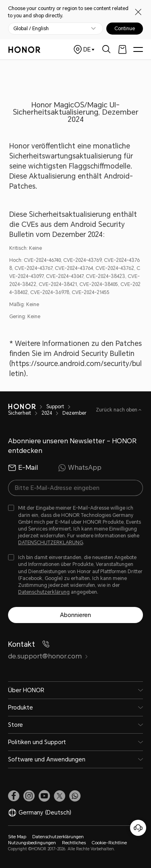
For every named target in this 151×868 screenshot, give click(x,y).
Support (55, 407)
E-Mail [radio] (23, 468)
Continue (125, 29)
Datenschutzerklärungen (58, 837)
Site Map (17, 837)
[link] (14, 796)
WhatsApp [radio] (80, 468)
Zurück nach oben (117, 410)
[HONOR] (22, 407)
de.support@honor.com (48, 656)
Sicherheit (20, 413)
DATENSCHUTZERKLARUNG (51, 543)
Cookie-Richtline (109, 843)
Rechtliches (74, 843)
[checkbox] (75, 526)
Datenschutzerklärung (44, 592)
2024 (47, 413)
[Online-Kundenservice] (138, 828)
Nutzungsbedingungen (32, 843)
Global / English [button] (31, 29)
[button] (75, 796)
